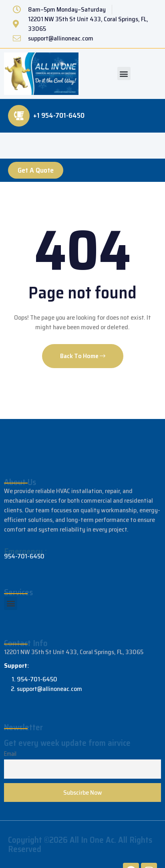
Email (10, 754)
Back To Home (83, 356)
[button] (124, 74)
